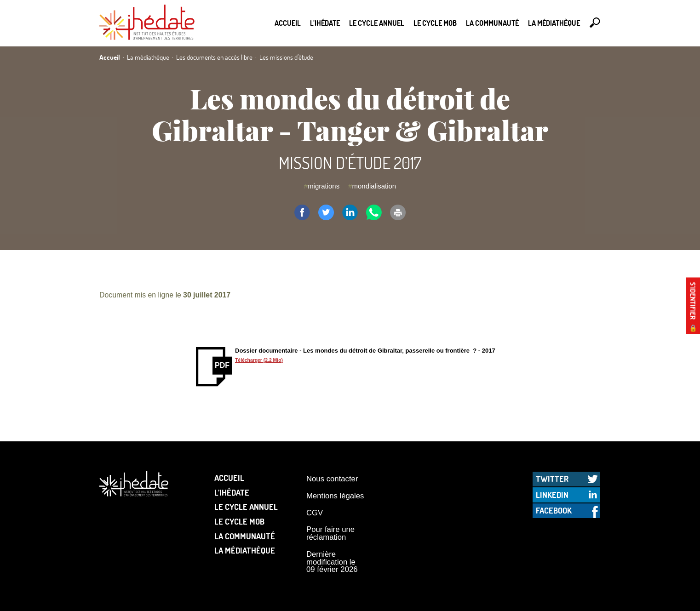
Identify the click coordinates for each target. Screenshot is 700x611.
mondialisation (374, 186)
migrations (324, 186)
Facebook (554, 510)
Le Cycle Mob (435, 23)
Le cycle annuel (377, 23)
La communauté (492, 23)
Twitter (552, 479)
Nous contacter (332, 479)
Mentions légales (335, 496)
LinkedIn (552, 495)
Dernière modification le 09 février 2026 (332, 562)
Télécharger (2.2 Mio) (259, 360)
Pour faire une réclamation (330, 533)
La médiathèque (554, 23)
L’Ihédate (325, 23)
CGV (315, 513)
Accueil (288, 23)
